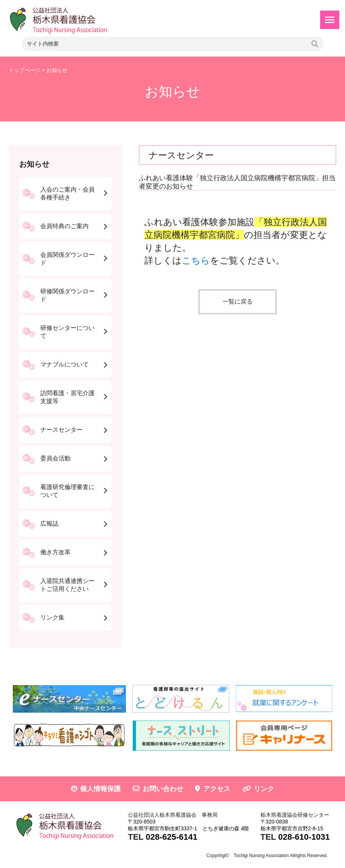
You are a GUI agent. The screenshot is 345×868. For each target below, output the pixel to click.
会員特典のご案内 (64, 226)
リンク (264, 789)
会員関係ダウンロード (67, 259)
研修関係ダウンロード (67, 295)
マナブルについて (64, 364)
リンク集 (52, 617)
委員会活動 (55, 458)
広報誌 (49, 524)
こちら (196, 260)
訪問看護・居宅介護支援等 (67, 397)
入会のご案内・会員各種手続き (67, 193)
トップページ (25, 70)
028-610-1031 (304, 837)
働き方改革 (55, 552)
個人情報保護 (100, 789)
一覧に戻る (238, 301)
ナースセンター (61, 430)
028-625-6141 (171, 837)
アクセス (217, 789)
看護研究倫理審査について (67, 491)
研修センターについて (67, 332)
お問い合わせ (163, 789)
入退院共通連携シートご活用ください (67, 585)
